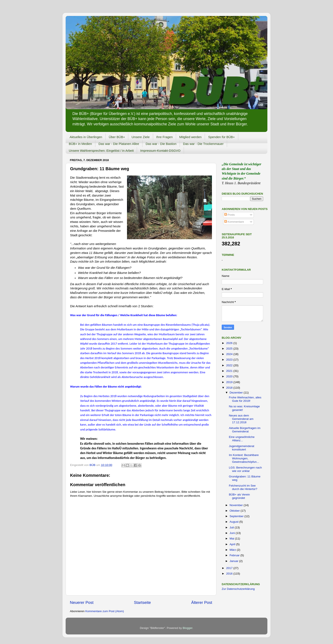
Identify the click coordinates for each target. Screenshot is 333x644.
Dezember (237, 393)
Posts (230, 215)
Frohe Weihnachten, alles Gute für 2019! (245, 399)
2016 (230, 574)
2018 (230, 388)
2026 (230, 343)
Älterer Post (202, 602)
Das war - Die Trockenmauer (203, 144)
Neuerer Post (82, 602)
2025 (230, 349)
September (237, 516)
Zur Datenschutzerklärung (238, 589)
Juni (233, 533)
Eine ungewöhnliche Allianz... (242, 439)
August (234, 522)
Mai (232, 539)
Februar (235, 555)
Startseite (142, 602)
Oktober (235, 511)
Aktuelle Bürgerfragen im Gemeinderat (245, 430)
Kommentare (234, 222)
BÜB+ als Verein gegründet (239, 496)
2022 (230, 365)
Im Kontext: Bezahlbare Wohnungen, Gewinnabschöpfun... (244, 458)
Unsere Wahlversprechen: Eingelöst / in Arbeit (101, 151)
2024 (230, 354)
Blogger (188, 628)
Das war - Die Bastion (161, 144)
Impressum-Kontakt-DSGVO (160, 151)
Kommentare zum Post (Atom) (105, 611)
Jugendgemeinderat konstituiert (242, 448)
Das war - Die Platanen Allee (119, 144)
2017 (230, 568)
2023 (230, 360)
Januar (234, 561)
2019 (230, 382)
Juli (232, 527)
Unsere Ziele (140, 137)
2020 (230, 376)
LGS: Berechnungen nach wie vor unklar (245, 469)
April (233, 544)
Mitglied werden (190, 137)
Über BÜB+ (117, 137)
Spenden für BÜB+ (222, 137)
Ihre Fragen (165, 137)
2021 (230, 371)
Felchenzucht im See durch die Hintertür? (243, 487)
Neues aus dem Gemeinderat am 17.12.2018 (241, 419)
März (233, 550)
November (237, 505)
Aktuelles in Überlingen (86, 137)
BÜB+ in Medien (80, 144)
